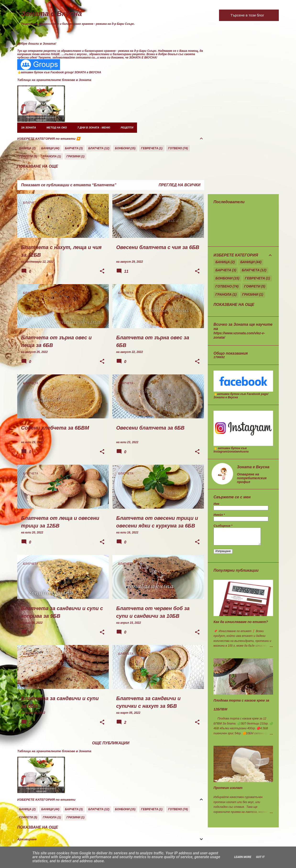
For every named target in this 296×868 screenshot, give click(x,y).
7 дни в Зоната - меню (94, 128)
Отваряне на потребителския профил (252, 478)
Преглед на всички (179, 185)
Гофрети (26, 156)
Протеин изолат (228, 788)
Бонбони (122, 148)
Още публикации (111, 743)
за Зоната (28, 128)
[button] (102, 272)
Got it (260, 857)
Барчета (72, 148)
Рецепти (127, 128)
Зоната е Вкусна (52, 13)
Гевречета (150, 148)
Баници (47, 148)
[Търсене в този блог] (254, 15)
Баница (25, 148)
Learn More (243, 857)
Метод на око (57, 128)
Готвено (175, 148)
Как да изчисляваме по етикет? (241, 622)
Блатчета (96, 148)
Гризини (73, 156)
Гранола (50, 156)
